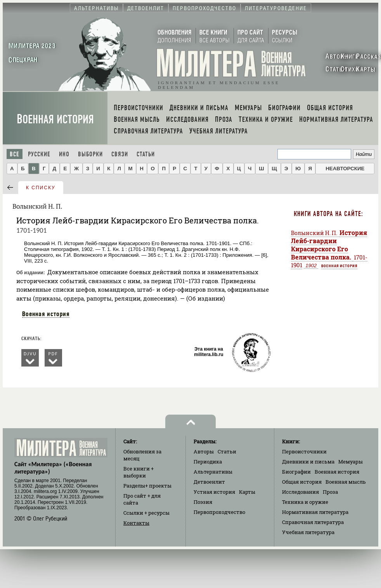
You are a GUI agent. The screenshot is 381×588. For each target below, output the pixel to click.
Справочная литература (313, 522)
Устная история (214, 492)
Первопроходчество (219, 512)
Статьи (146, 154)
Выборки (90, 154)
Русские (39, 154)
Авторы (204, 451)
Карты (247, 492)
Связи (120, 154)
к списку (41, 188)
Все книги (139, 472)
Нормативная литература (315, 512)
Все (15, 154)
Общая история (302, 482)
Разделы (147, 486)
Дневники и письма (308, 462)
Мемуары (351, 462)
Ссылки (146, 513)
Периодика (208, 462)
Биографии (296, 472)
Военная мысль (346, 482)
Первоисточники (304, 451)
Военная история (55, 119)
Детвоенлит (209, 482)
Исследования (300, 492)
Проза (330, 492)
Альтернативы (213, 472)
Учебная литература (308, 532)
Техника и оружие (305, 502)
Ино (64, 154)
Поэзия (203, 502)
